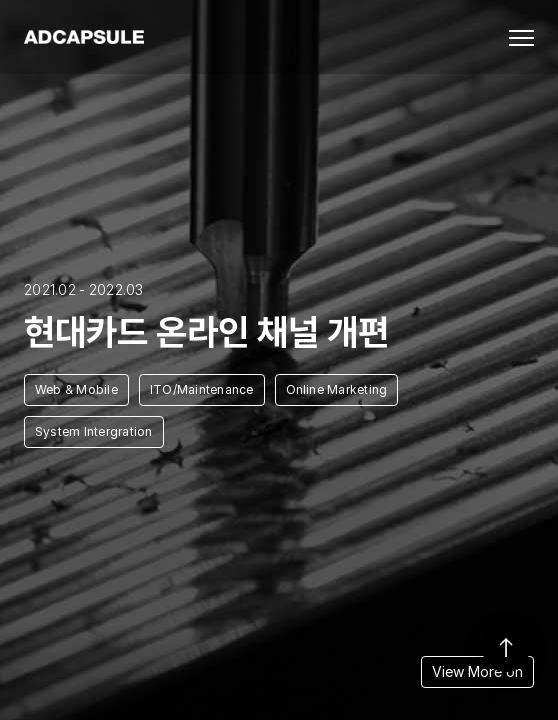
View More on (477, 672)
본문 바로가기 (0, 0)
